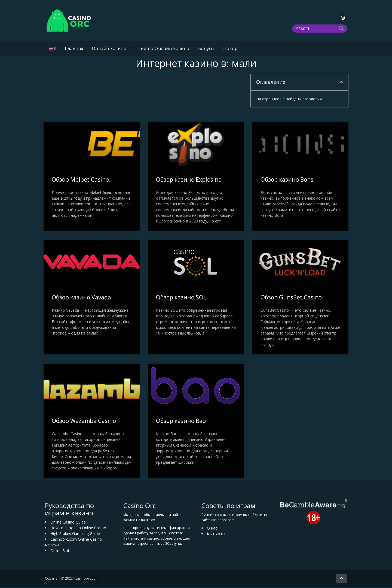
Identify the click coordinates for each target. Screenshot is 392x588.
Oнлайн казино (109, 49)
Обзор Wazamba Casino (84, 422)
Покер (230, 49)
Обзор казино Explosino (189, 181)
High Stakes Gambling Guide (75, 535)
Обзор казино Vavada (81, 298)
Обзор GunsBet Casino (291, 298)
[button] (341, 83)
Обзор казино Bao (181, 422)
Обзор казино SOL (181, 298)
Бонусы (206, 49)
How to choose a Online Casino (78, 529)
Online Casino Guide (68, 523)
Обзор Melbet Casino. (81, 181)
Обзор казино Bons (287, 181)
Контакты (216, 535)
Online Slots (61, 552)
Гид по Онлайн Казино (164, 49)
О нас (212, 529)
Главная (74, 49)
